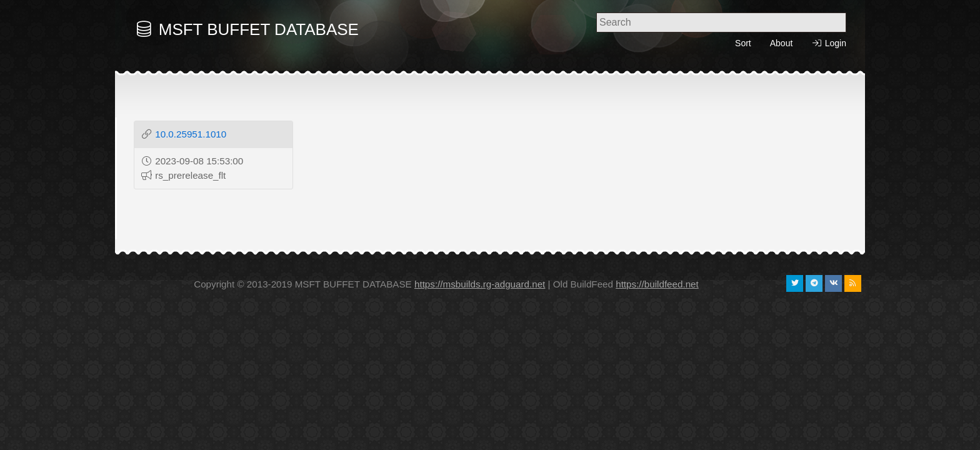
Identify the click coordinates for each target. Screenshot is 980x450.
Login (829, 43)
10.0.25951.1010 (191, 134)
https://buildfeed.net (657, 284)
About (782, 43)
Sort (743, 43)
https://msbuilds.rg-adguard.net (480, 284)
